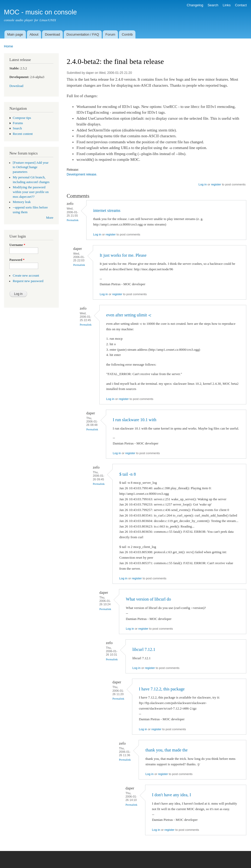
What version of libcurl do (148, 599)
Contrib (127, 34)
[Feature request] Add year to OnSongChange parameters (31, 167)
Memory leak (22, 202)
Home (8, 46)
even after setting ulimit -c (129, 315)
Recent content (23, 134)
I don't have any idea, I (171, 795)
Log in (202, 184)
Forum (110, 34)
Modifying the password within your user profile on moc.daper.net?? (31, 192)
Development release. (82, 174)
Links (227, 5)
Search (213, 5)
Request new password (28, 281)
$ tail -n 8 (127, 474)
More (50, 218)
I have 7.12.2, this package (162, 689)
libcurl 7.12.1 (144, 649)
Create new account (26, 276)
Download (53, 34)
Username (17, 245)
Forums (18, 123)
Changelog (195, 5)
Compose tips (22, 118)
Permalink (73, 220)
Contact (241, 5)
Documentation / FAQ (83, 34)
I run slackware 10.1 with (135, 420)
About (34, 34)
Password (17, 260)
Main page (15, 34)
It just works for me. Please (123, 255)
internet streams (107, 210)
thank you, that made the (166, 750)
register (216, 184)
